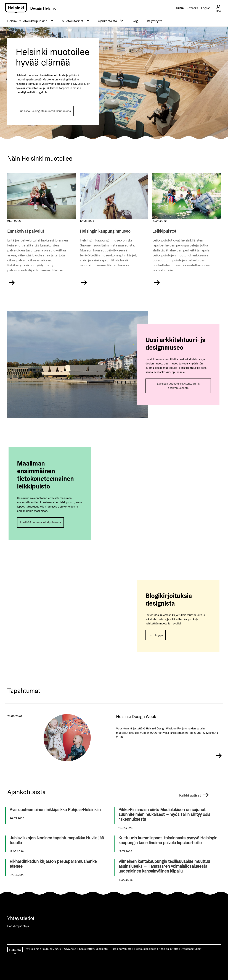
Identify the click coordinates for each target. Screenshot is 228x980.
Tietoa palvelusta (121, 949)
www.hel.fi (70, 949)
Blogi (135, 21)
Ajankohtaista (107, 21)
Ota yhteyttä (154, 21)
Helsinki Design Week (136, 717)
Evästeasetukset (191, 949)
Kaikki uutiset (195, 794)
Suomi (180, 8)
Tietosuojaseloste (145, 949)
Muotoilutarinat (73, 21)
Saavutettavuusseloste (93, 949)
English (206, 8)
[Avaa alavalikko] (52, 21)
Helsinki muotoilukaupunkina (27, 21)
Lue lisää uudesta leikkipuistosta (40, 522)
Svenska (193, 8)
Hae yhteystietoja (18, 926)
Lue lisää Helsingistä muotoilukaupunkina (45, 111)
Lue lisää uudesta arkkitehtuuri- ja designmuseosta (178, 386)
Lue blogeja (156, 635)
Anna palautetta (169, 949)
